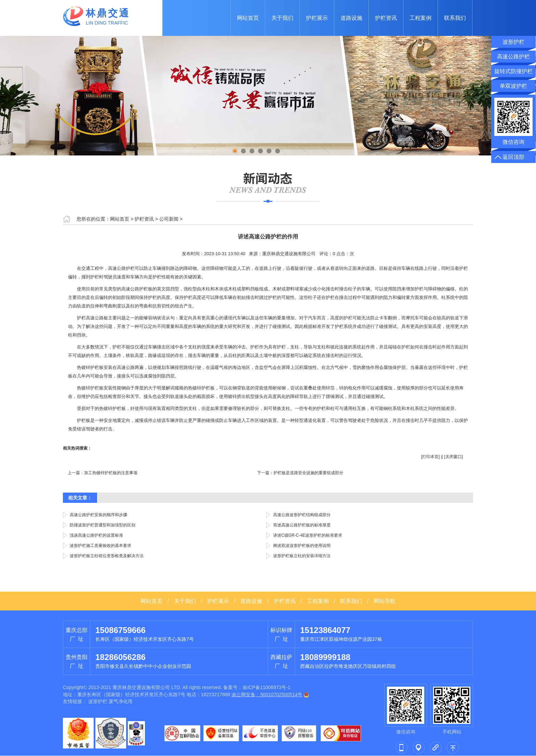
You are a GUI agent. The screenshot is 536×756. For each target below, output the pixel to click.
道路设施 (351, 18)
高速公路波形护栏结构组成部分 (302, 515)
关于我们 (282, 18)
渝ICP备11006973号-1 (266, 687)
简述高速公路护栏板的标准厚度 (302, 525)
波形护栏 (98, 701)
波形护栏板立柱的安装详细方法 (302, 556)
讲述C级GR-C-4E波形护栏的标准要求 (308, 535)
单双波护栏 (513, 86)
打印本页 (430, 457)
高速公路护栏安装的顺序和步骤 (98, 515)
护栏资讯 (386, 18)
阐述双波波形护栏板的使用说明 (302, 546)
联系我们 (455, 18)
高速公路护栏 (513, 57)
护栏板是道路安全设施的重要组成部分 (308, 473)
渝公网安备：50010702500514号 (267, 695)
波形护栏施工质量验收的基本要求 (100, 546)
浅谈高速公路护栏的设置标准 (96, 535)
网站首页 (248, 18)
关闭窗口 (454, 457)
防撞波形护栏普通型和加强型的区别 (103, 525)
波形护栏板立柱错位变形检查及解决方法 (107, 556)
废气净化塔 (121, 701)
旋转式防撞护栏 (513, 71)
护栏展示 (317, 18)
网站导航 (385, 601)
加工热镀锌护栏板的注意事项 (111, 473)
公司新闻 (169, 219)
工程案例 (420, 18)
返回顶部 (513, 157)
